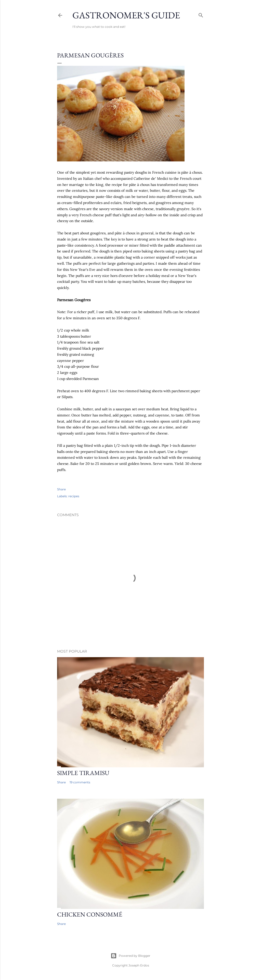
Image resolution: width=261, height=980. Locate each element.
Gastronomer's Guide (126, 15)
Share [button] (61, 489)
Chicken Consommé (90, 914)
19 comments (80, 782)
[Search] (201, 14)
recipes (74, 496)
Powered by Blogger (130, 956)
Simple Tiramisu (83, 773)
